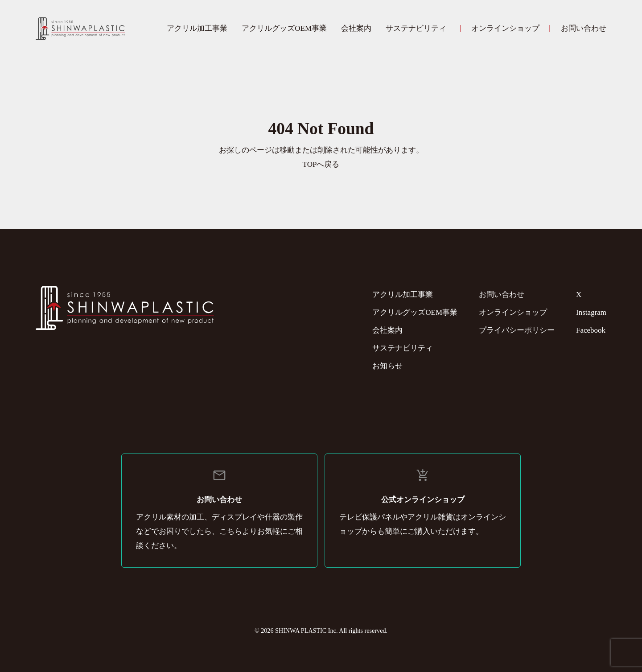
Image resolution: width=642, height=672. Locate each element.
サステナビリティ (416, 28)
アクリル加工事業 (197, 28)
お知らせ (387, 366)
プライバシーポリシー (517, 330)
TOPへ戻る (321, 164)
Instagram (591, 312)
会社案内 (356, 28)
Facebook (591, 330)
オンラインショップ (505, 28)
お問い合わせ (584, 28)
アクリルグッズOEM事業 (284, 28)
